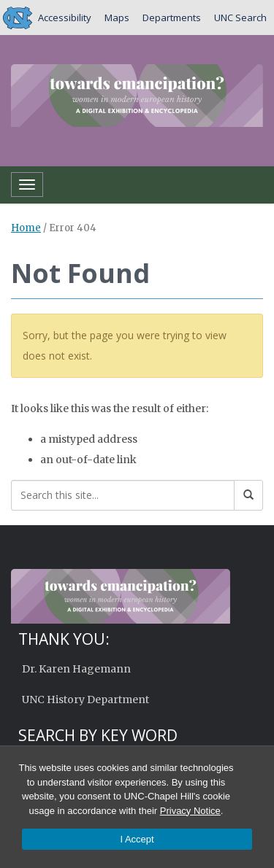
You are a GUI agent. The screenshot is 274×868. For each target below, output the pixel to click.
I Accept (137, 839)
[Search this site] (123, 495)
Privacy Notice (190, 811)
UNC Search (240, 18)
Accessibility (65, 18)
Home (26, 228)
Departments (172, 18)
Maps (117, 18)
